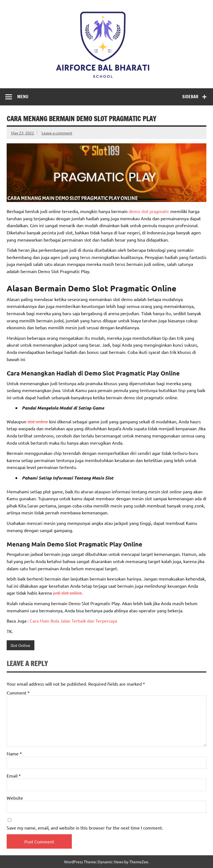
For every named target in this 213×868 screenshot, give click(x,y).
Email (14, 776)
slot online (38, 421)
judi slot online (67, 593)
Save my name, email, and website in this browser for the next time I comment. (85, 828)
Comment (18, 693)
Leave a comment (57, 133)
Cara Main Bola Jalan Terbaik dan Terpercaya (73, 621)
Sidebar (190, 97)
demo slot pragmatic (149, 211)
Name (14, 753)
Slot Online (20, 645)
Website (15, 798)
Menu (23, 97)
